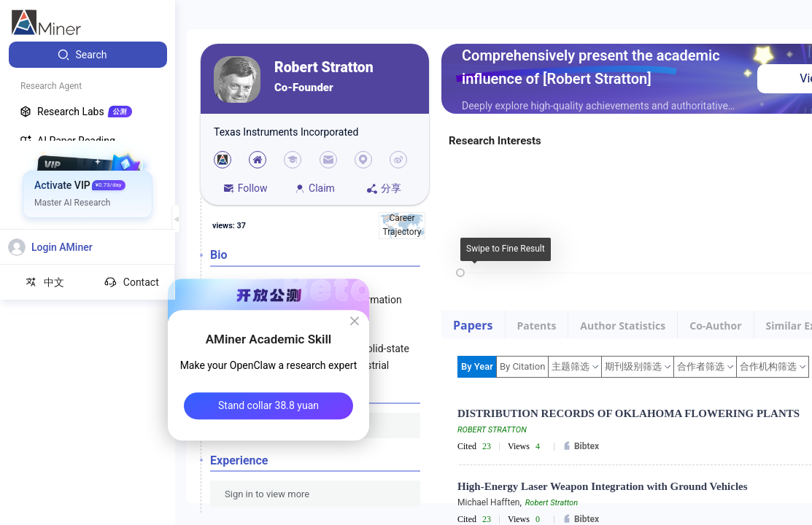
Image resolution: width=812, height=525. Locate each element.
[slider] (460, 273)
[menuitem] (88, 55)
